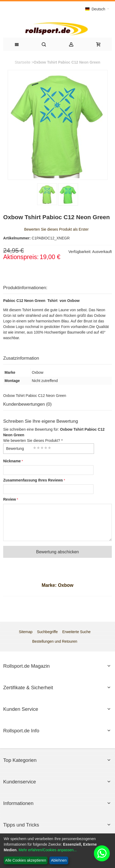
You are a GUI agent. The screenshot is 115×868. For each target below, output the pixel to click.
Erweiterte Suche (76, 632)
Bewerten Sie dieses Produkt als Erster (56, 229)
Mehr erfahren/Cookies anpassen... (48, 850)
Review (10, 499)
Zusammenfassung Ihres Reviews (33, 480)
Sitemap (26, 632)
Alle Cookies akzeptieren (26, 860)
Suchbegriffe (47, 632)
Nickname (12, 461)
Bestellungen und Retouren (55, 641)
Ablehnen (59, 860)
